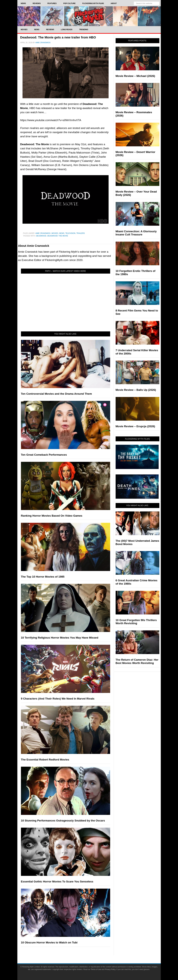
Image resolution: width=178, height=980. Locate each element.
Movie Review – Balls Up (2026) (136, 390)
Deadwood (41, 236)
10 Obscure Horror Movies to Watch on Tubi (49, 942)
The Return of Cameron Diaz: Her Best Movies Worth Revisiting (137, 661)
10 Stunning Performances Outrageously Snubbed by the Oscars (63, 821)
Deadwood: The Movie (58, 236)
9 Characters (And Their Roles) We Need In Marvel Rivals (58, 699)
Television (70, 233)
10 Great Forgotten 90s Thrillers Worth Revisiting (136, 622)
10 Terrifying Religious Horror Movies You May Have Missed (60, 638)
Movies (55, 233)
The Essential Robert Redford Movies (45, 760)
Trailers (81, 233)
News (62, 233)
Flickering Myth (89, 16)
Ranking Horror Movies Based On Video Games (52, 516)
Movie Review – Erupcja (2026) (135, 426)
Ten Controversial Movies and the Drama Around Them (56, 394)
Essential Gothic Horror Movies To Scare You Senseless (57, 882)
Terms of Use (96, 969)
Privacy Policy (110, 969)
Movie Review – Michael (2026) (135, 76)
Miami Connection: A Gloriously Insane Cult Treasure (136, 233)
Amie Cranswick (43, 233)
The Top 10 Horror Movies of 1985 (43, 577)
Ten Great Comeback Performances (44, 455)
